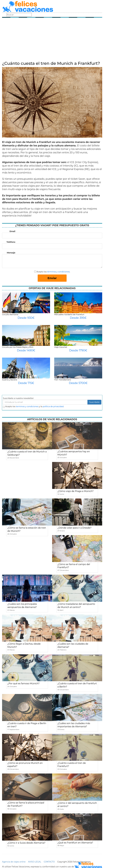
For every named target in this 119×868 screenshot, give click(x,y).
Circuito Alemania (10, 314)
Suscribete (94, 402)
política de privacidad (53, 406)
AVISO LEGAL (35, 862)
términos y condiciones (58, 272)
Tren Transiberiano (63, 380)
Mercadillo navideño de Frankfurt (69, 314)
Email (12, 231)
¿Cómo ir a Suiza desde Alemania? (26, 843)
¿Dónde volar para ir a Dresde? (74, 528)
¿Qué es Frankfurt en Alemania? (75, 843)
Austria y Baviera (10, 380)
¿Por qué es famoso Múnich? (23, 684)
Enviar (52, 278)
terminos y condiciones (27, 406)
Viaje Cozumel (61, 347)
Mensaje (11, 253)
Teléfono (11, 242)
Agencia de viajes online (14, 862)
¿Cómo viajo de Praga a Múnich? (75, 491)
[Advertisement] (52, 40)
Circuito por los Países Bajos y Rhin (18, 347)
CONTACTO (49, 862)
